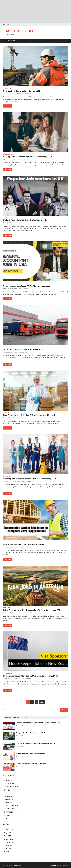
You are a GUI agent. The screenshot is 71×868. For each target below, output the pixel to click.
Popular (8, 717)
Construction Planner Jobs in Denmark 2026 (22, 91)
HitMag (65, 865)
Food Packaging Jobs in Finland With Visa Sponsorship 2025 (29, 415)
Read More (7, 106)
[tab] (8, 717)
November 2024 (9, 845)
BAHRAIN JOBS (9, 784)
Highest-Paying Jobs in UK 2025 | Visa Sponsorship (25, 220)
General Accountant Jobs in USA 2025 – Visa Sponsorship (28, 286)
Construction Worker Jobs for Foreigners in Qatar (25, 544)
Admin (18, 94)
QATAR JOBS (6, 542)
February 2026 (9, 830)
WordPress (57, 865)
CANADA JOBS (9, 790)
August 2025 (8, 833)
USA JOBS (6, 283)
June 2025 (7, 836)
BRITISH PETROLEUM (11, 787)
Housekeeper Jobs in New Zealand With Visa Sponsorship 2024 (30, 676)
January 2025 (8, 839)
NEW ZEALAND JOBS (8, 673)
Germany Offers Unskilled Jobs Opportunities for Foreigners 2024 (38, 723)
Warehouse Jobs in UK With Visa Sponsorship (31, 753)
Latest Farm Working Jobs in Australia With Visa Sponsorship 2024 (32, 610)
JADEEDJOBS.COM (19, 31)
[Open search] (66, 41)
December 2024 (9, 842)
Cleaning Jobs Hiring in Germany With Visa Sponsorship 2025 (30, 479)
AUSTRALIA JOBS (7, 608)
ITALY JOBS (8, 803)
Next (42, 702)
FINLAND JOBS (7, 413)
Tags (25, 717)
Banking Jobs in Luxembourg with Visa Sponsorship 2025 (28, 157)
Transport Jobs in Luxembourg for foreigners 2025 (25, 349)
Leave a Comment (26, 94)
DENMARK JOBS (7, 88)
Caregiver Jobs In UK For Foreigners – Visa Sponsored (34, 733)
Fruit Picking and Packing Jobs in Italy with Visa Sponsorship (36, 743)
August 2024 (8, 848)
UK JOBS (5, 218)
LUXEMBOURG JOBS (8, 154)
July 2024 (7, 852)
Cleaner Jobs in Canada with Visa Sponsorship (31, 764)
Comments (17, 717)
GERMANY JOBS (7, 476)
